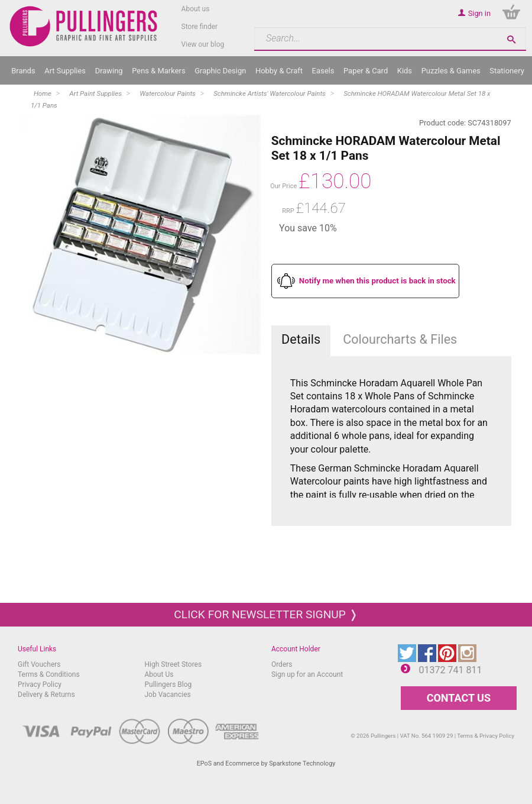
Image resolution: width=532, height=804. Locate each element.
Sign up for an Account (307, 674)
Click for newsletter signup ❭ (266, 614)
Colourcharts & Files (400, 339)
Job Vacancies (167, 695)
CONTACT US (459, 698)
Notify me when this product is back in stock (377, 281)
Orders (282, 664)
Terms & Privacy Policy (486, 736)
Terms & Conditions (49, 674)
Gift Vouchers (39, 664)
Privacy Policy (40, 684)
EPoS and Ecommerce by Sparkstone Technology (266, 763)
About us (196, 9)
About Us (159, 674)
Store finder (200, 27)
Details (301, 339)
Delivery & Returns (46, 695)
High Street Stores (173, 664)
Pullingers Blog (168, 684)
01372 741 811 (451, 670)
